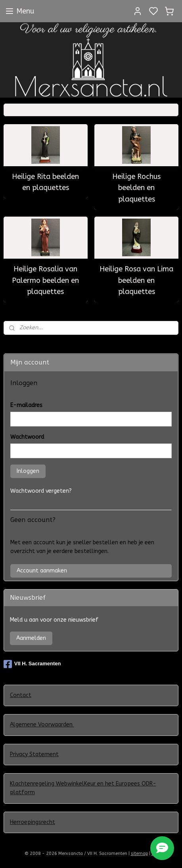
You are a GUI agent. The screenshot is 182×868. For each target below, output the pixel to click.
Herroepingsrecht (33, 822)
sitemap (139, 854)
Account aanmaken (42, 571)
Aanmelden (31, 638)
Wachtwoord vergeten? (41, 491)
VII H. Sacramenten (32, 664)
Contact (21, 695)
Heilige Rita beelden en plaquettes (45, 182)
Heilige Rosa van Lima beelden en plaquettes (136, 280)
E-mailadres (26, 405)
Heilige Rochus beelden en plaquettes (136, 188)
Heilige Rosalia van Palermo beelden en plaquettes (45, 280)
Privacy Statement (34, 754)
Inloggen (28, 471)
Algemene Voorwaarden (42, 725)
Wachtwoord (27, 437)
